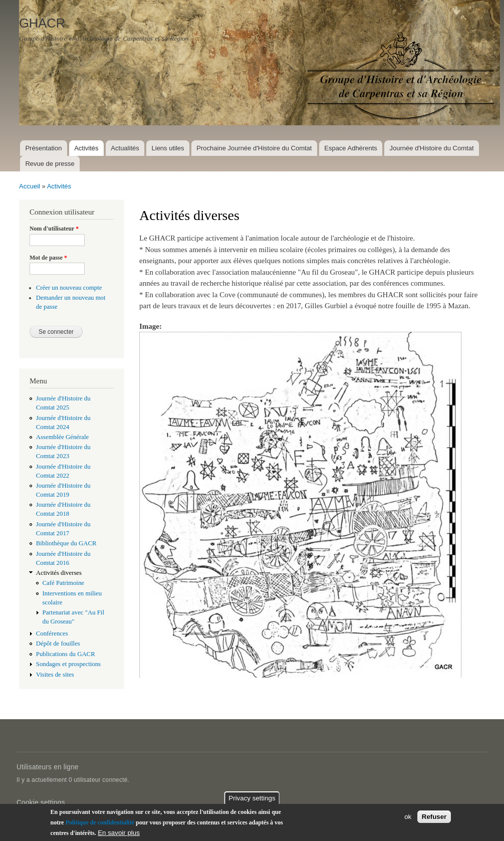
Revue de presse (50, 164)
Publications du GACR (66, 654)
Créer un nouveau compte (69, 288)
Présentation (43, 148)
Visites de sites (55, 675)
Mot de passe (48, 258)
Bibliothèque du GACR (66, 543)
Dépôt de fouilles (58, 644)
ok (408, 817)
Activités (86, 148)
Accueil (30, 186)
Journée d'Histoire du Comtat (432, 148)
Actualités (125, 148)
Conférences (52, 634)
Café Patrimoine (63, 583)
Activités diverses (59, 573)
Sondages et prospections (68, 664)
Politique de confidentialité (100, 822)
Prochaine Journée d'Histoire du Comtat (254, 148)
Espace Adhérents (351, 148)
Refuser (434, 817)
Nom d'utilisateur (54, 229)
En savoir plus (119, 833)
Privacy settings (252, 798)
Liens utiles (168, 148)
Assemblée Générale (62, 437)
